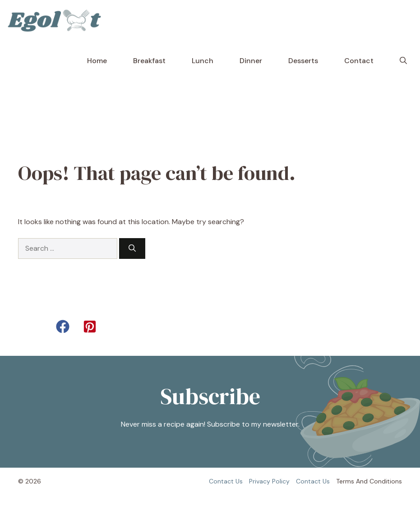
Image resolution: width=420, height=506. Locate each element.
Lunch (203, 61)
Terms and (352, 481)
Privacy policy (269, 481)
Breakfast (149, 61)
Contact (359, 61)
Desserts (303, 61)
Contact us (226, 481)
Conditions (386, 481)
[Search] (132, 248)
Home (97, 61)
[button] (403, 61)
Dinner (251, 61)
